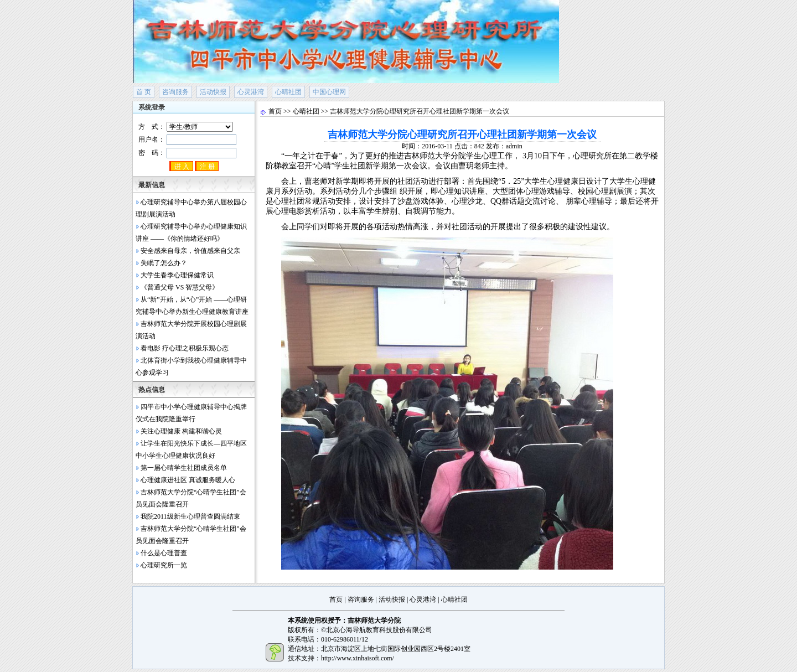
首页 (275, 111)
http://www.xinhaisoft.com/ (358, 658)
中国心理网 (329, 92)
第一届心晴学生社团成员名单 (184, 468)
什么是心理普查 (164, 553)
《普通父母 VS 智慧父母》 (180, 287)
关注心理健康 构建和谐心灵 (181, 431)
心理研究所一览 (164, 565)
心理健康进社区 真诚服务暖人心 (188, 480)
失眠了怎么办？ (164, 263)
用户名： (187, 140)
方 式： (186, 127)
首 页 (144, 92)
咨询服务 (175, 92)
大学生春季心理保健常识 (177, 275)
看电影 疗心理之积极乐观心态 (185, 348)
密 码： (187, 153)
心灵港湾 (251, 92)
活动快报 (213, 92)
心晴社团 (288, 92)
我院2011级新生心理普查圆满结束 (190, 516)
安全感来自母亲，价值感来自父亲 (190, 251)
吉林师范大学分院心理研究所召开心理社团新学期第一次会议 (420, 111)
